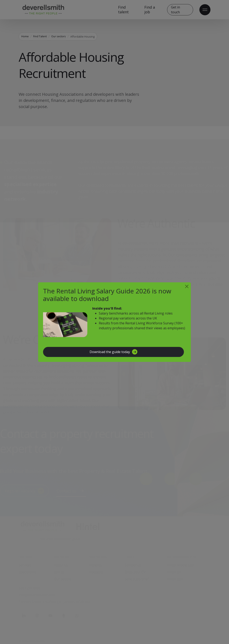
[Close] (187, 286)
